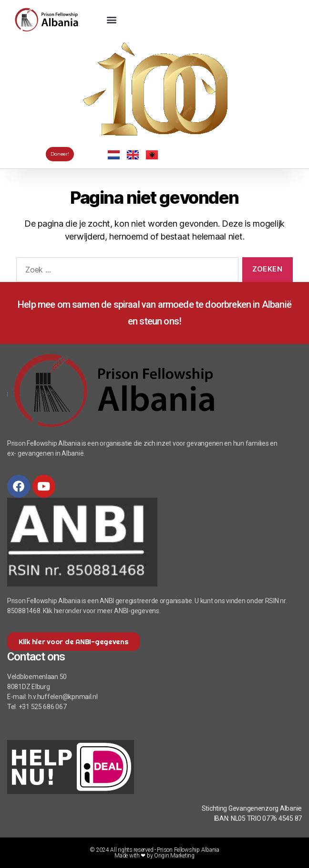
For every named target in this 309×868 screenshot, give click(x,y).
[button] (111, 19)
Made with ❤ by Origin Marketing (154, 856)
